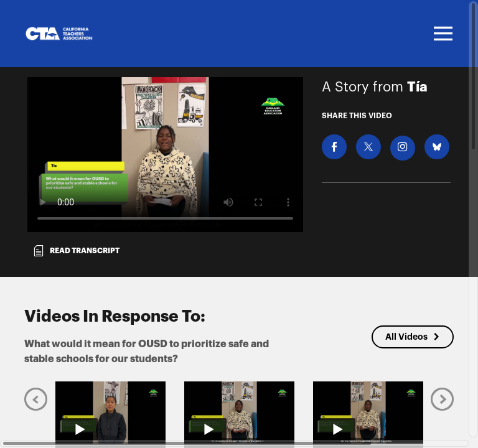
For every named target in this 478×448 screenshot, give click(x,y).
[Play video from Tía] (239, 413)
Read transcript (76, 251)
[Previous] (36, 399)
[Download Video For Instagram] (403, 148)
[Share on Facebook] (334, 147)
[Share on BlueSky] (437, 147)
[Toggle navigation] (441, 34)
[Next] (442, 399)
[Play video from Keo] (110, 413)
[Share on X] (368, 147)
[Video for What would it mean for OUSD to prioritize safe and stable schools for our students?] (165, 155)
